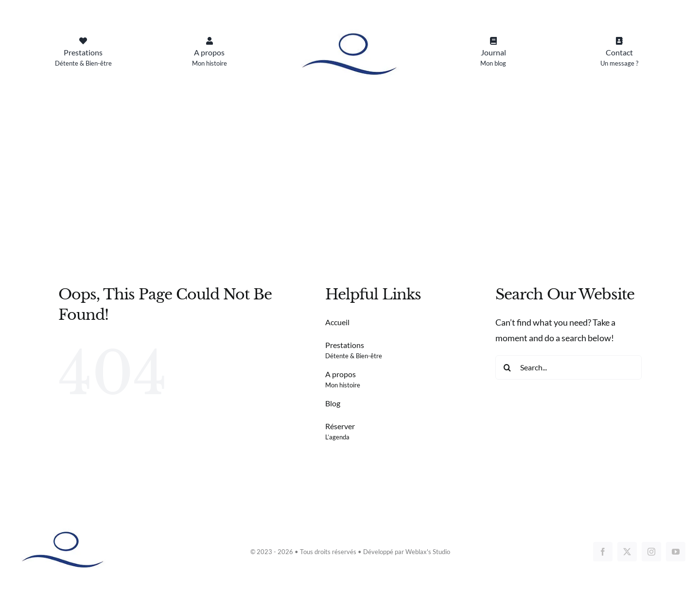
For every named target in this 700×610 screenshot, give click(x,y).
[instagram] (651, 552)
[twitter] (627, 552)
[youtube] (676, 552)
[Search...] (569, 367)
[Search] (507, 367)
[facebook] (603, 552)
